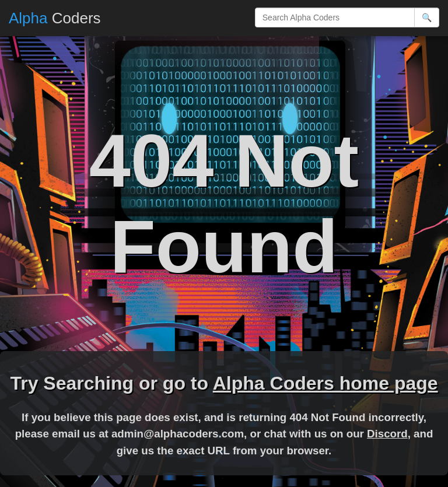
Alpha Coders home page (325, 383)
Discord (387, 434)
